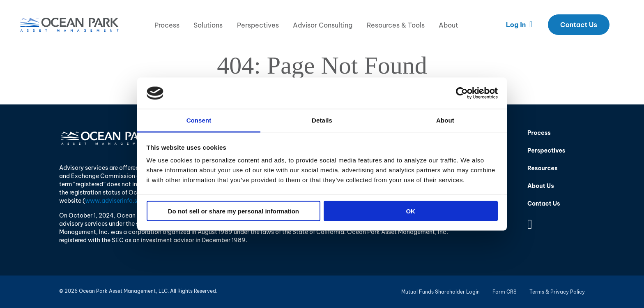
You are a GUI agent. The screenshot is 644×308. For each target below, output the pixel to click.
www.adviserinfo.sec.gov (121, 201)
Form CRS (505, 292)
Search (622, 25)
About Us (541, 186)
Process (167, 25)
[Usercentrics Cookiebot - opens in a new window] (462, 93)
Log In (519, 24)
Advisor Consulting (323, 25)
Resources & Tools (396, 25)
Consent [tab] (199, 120)
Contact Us (579, 25)
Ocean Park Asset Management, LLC (69, 25)
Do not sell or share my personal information (233, 211)
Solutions (208, 25)
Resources (542, 168)
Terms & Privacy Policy (557, 292)
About (448, 25)
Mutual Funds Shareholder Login (440, 292)
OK (411, 211)
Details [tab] (322, 120)
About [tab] (445, 120)
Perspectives (258, 25)
